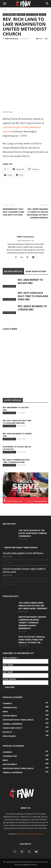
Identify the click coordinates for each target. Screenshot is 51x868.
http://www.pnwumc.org (26, 241)
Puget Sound (32, 14)
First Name (8, 665)
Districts (21, 14)
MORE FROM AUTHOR (36, 271)
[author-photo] (26, 232)
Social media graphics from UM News (23, 553)
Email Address (10, 658)
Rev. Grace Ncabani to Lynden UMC (32, 308)
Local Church (9, 679)
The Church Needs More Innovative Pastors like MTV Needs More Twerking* (33, 606)
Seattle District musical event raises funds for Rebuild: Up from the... (32, 640)
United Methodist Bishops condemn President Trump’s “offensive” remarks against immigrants (32, 623)
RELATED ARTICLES (13, 271)
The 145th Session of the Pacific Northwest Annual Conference (33, 533)
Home (5, 10)
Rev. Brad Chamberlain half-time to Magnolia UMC (17, 461)
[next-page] (9, 319)
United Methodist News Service (21, 547)
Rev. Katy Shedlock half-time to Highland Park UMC (33, 296)
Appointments (16, 10)
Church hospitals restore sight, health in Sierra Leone (24, 570)
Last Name (8, 672)
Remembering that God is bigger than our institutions (13, 212)
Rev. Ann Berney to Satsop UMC (30, 281)
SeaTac (43, 14)
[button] (5, 4)
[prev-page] (4, 319)
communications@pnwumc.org (30, 834)
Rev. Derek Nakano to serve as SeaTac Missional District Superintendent (38, 213)
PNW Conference (12, 39)
